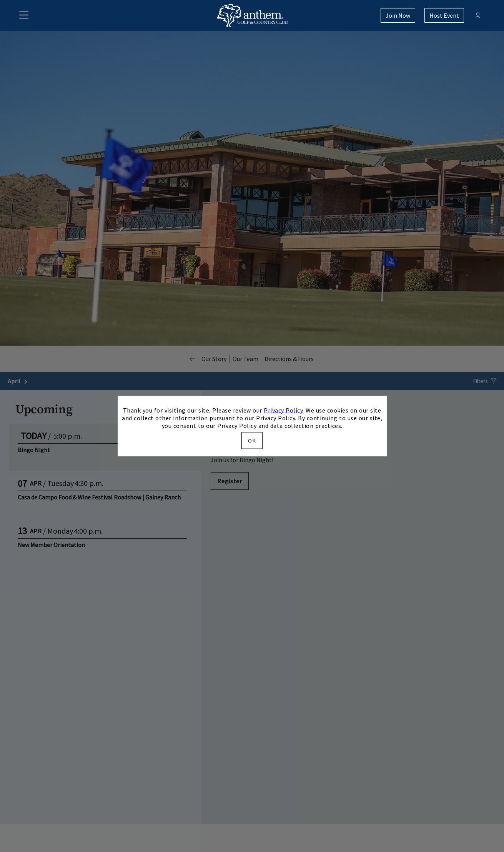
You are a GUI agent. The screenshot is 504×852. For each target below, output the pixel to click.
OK (252, 440)
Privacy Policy (283, 410)
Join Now (398, 15)
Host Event (444, 15)
